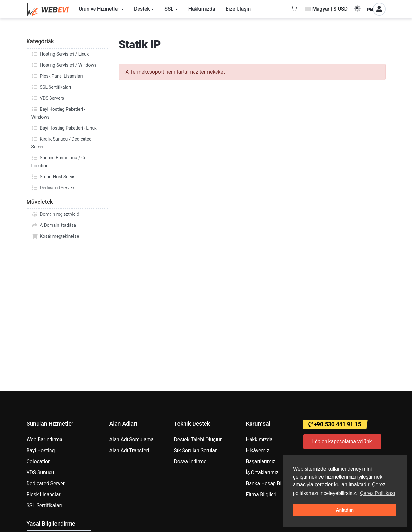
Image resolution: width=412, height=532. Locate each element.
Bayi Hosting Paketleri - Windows (58, 112)
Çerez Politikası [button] (378, 493)
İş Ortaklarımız (262, 473)
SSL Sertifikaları (51, 87)
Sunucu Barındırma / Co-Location (60, 161)
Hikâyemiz (257, 451)
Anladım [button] (345, 510)
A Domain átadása (54, 225)
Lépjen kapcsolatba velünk (342, 441)
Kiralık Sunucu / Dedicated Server (61, 142)
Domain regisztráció (55, 214)
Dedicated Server (46, 484)
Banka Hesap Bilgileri (269, 484)
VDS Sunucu (40, 473)
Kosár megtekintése (55, 236)
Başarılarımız (260, 462)
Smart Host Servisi (54, 177)
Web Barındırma (45, 439)
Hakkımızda (259, 439)
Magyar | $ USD (326, 9)
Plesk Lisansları (44, 495)
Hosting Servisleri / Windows (64, 65)
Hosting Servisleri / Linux (60, 54)
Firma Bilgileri (261, 495)
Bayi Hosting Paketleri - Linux (64, 128)
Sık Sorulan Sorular (195, 451)
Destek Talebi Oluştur (198, 439)
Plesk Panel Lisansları (57, 76)
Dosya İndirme (190, 462)
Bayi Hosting (41, 451)
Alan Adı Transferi (129, 451)
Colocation (39, 462)
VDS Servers (48, 98)
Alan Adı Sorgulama (131, 439)
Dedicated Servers (54, 188)
